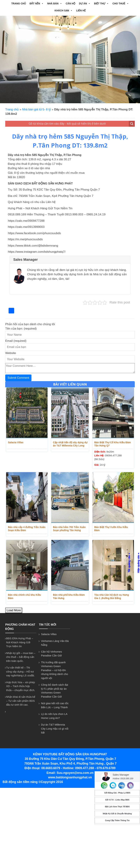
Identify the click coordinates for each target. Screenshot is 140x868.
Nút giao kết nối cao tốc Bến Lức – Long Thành (55, 702)
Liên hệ (81, 10)
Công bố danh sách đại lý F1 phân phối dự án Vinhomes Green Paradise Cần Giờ (55, 688)
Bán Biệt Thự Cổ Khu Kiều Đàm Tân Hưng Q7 (112, 444)
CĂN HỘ (71, 3)
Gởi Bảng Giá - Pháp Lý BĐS (117, 793)
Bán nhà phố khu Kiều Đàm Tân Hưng (69, 593)
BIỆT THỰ (101, 3)
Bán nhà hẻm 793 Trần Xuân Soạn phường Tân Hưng (69, 525)
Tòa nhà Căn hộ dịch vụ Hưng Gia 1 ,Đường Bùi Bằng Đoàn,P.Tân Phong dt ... (113, 593)
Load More (14, 607)
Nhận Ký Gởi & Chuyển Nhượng (117, 813)
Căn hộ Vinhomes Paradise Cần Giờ (52, 651)
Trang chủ (19, 3)
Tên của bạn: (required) (21, 329)
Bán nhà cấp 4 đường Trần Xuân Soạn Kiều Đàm (26, 525)
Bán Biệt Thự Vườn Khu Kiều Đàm (113, 524)
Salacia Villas (15, 442)
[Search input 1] (67, 124)
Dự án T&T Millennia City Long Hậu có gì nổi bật (55, 726)
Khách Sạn (64, 10)
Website (11, 353)
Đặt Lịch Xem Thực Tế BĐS (117, 807)
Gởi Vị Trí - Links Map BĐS (117, 800)
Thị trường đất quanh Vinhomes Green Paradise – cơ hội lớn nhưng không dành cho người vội (55, 667)
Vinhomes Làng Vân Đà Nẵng (55, 640)
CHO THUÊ (121, 3)
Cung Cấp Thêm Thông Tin (117, 820)
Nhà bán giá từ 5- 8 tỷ (36, 109)
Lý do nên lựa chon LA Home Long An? (54, 713)
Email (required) (16, 341)
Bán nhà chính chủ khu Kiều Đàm (27, 592)
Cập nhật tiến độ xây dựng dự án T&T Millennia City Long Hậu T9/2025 (70, 444)
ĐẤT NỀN (37, 3)
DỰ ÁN (85, 3)
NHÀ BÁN (55, 3)
